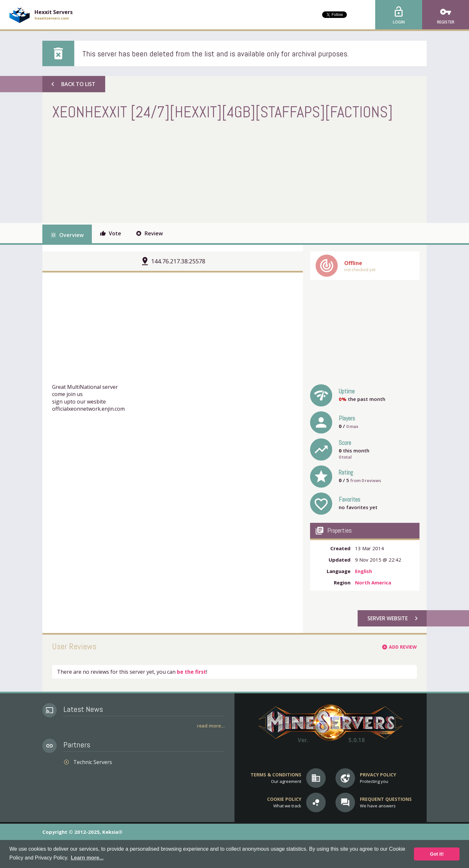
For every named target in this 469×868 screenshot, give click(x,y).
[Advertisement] (171, 171)
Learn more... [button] (87, 858)
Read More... (211, 726)
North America (373, 582)
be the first (192, 672)
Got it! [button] (437, 854)
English (363, 571)
